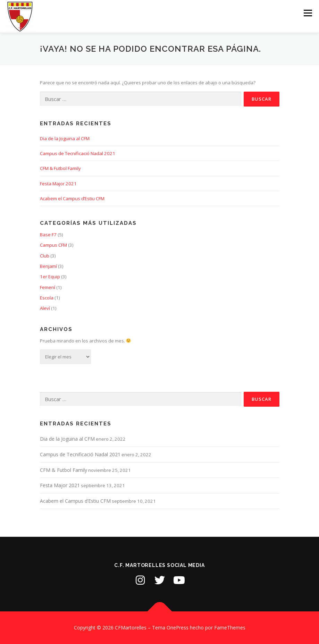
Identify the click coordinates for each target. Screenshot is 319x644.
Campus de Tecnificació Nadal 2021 (78, 153)
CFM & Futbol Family (60, 168)
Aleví (45, 308)
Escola (47, 298)
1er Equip (50, 277)
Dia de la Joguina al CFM (65, 138)
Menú (308, 13)
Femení (48, 287)
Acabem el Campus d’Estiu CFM (72, 198)
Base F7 (48, 235)
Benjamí (48, 266)
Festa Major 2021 (58, 184)
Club (45, 256)
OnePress (178, 628)
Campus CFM (53, 245)
